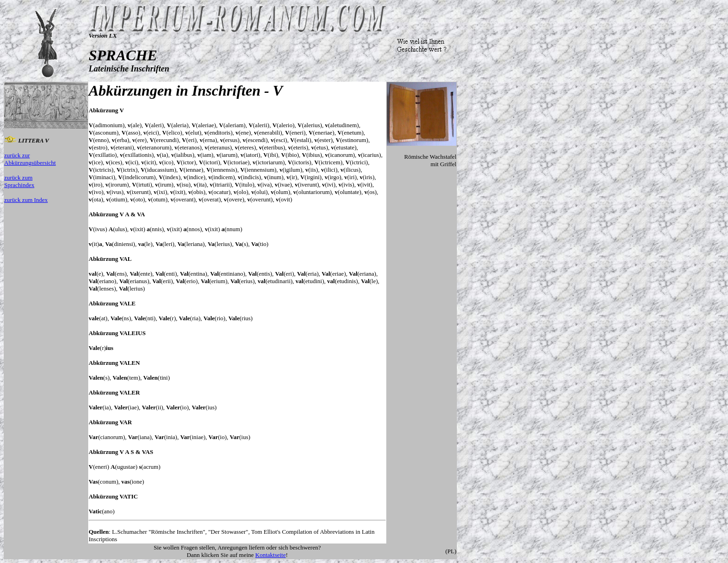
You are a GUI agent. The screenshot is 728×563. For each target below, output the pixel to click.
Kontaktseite (271, 555)
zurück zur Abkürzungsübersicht (30, 159)
